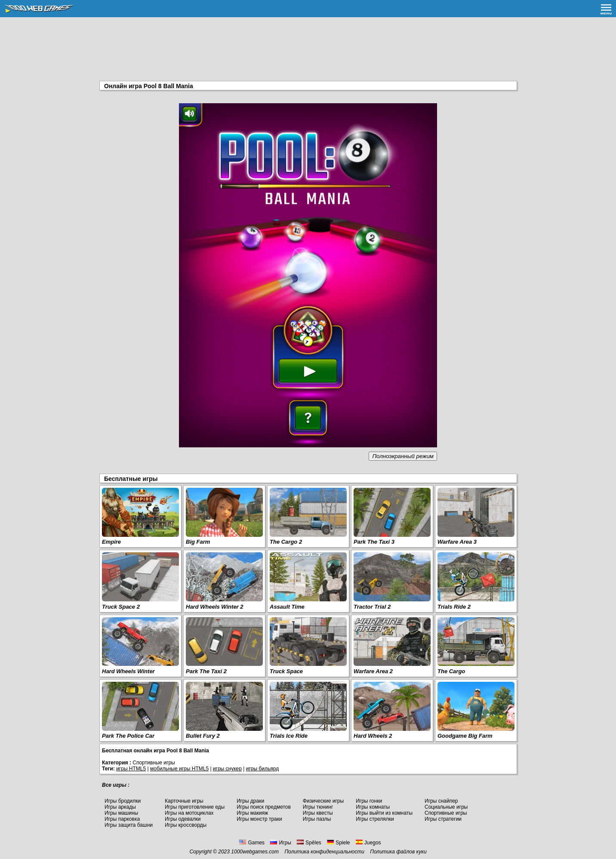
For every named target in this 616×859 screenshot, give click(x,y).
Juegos (368, 843)
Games (252, 843)
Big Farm (198, 542)
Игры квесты (318, 813)
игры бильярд (262, 769)
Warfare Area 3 (457, 542)
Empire (111, 542)
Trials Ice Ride (289, 736)
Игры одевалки (183, 819)
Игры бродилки (123, 801)
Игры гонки (369, 801)
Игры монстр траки (259, 819)
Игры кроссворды (186, 825)
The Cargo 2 (286, 542)
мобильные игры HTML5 (179, 769)
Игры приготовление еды (195, 807)
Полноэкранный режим (403, 456)
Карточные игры (184, 801)
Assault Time (287, 607)
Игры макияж (252, 813)
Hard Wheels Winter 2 (215, 607)
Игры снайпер (441, 801)
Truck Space (286, 671)
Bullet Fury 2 (203, 736)
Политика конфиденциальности (324, 852)
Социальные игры (446, 807)
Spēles (309, 843)
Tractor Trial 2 (372, 607)
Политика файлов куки (398, 852)
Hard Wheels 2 (373, 736)
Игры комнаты (373, 807)
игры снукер (227, 769)
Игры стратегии (443, 819)
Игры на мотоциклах (189, 813)
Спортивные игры (446, 813)
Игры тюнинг (318, 807)
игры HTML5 (131, 769)
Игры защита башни (129, 825)
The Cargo (451, 671)
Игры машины (121, 813)
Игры (280, 843)
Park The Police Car (128, 736)
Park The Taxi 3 (374, 542)
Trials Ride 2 (454, 607)
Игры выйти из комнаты (384, 813)
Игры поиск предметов (264, 807)
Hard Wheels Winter (128, 671)
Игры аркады (120, 807)
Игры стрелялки (375, 819)
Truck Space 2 (121, 607)
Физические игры (323, 801)
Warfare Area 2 (373, 671)
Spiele (338, 843)
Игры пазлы (317, 819)
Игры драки (250, 801)
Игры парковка (122, 819)
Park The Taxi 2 (206, 671)
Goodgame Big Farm (465, 736)
